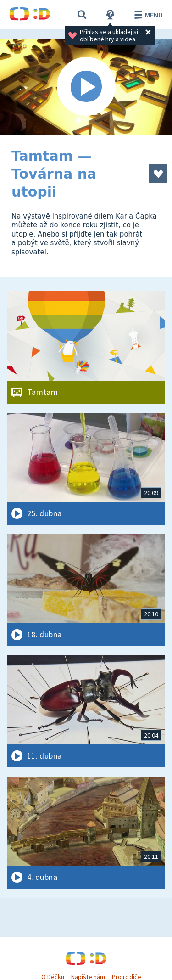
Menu (147, 15)
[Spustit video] (86, 87)
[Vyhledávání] (82, 15)
